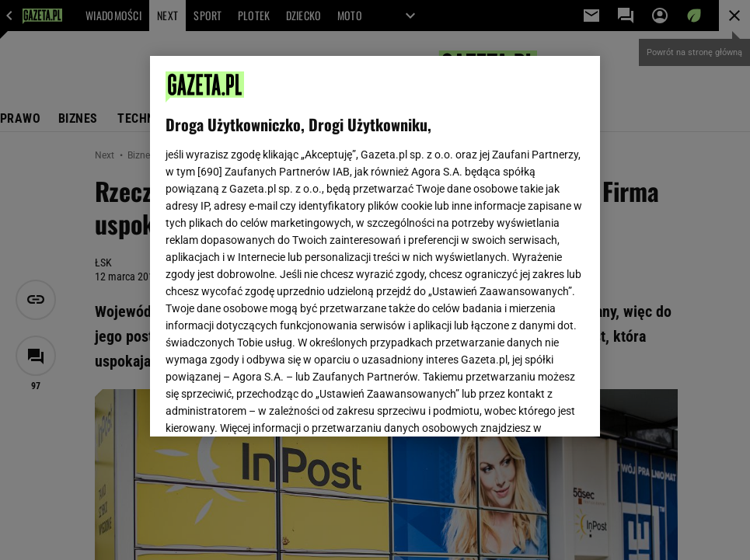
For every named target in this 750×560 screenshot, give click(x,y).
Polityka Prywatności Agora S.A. (466, 222)
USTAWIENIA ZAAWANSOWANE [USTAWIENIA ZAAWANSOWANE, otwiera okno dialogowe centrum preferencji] (267, 405)
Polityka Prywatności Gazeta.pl (303, 222)
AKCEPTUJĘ (532, 406)
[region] (375, 246)
